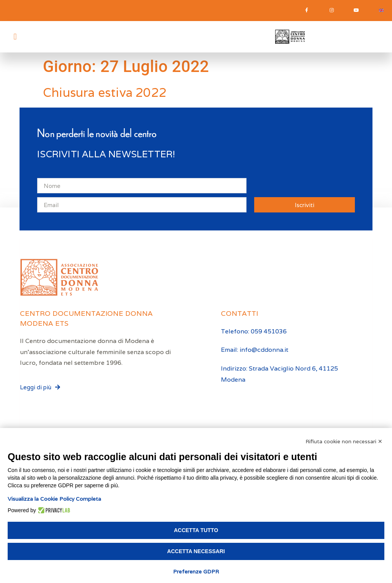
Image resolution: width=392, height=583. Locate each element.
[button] (15, 37)
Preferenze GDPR (196, 572)
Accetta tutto (196, 530)
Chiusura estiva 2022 (105, 93)
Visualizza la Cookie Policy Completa (54, 499)
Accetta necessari (196, 551)
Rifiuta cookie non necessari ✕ (344, 441)
